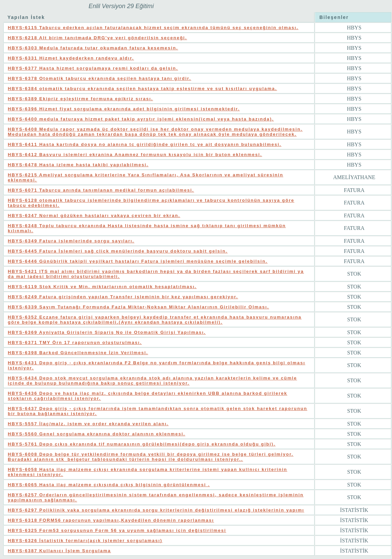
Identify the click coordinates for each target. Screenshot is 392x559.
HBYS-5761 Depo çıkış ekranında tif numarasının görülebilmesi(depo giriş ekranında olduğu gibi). (142, 444)
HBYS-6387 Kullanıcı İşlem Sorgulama (59, 551)
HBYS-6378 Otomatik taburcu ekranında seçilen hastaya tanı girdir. (100, 78)
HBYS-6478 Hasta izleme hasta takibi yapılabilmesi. (78, 165)
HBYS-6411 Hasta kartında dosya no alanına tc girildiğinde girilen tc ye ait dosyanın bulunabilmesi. (145, 144)
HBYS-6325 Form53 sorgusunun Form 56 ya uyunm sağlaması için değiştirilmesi (117, 530)
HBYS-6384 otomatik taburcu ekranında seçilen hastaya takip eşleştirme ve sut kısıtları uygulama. (142, 89)
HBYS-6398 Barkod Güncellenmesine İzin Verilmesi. (78, 353)
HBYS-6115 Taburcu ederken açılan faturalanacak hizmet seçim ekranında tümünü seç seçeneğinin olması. (153, 28)
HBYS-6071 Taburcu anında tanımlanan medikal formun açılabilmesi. (101, 190)
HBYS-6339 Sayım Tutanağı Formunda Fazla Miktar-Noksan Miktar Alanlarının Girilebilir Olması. (138, 307)
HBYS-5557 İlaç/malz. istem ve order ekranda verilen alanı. (88, 424)
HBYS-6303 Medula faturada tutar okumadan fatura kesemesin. (93, 48)
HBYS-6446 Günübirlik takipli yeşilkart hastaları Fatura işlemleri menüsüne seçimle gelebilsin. (138, 261)
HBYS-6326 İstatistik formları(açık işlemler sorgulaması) (85, 541)
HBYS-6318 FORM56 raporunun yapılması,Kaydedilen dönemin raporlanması (111, 520)
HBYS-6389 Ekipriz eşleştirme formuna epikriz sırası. (80, 99)
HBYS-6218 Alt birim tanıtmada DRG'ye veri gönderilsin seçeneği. (97, 38)
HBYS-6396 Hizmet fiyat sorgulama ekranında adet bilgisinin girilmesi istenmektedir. (124, 109)
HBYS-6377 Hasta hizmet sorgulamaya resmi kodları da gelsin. (93, 68)
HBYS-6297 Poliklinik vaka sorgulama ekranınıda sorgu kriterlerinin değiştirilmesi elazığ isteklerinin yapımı (156, 510)
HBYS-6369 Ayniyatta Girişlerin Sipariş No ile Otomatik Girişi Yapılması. (107, 332)
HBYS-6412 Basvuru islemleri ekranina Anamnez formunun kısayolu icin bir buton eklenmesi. (135, 155)
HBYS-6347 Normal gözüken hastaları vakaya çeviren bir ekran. (94, 216)
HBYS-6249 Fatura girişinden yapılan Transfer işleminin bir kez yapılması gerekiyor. (123, 297)
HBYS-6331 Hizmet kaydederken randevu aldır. (71, 58)
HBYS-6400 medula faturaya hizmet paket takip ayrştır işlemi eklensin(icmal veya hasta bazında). (141, 119)
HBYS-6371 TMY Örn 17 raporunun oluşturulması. (75, 342)
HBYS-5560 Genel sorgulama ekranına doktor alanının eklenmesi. (96, 434)
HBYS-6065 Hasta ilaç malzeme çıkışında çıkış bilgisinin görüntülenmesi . (109, 485)
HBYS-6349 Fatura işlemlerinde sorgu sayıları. (71, 241)
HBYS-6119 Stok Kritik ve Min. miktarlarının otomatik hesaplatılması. (102, 287)
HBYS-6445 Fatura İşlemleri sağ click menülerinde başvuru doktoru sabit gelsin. (118, 251)
